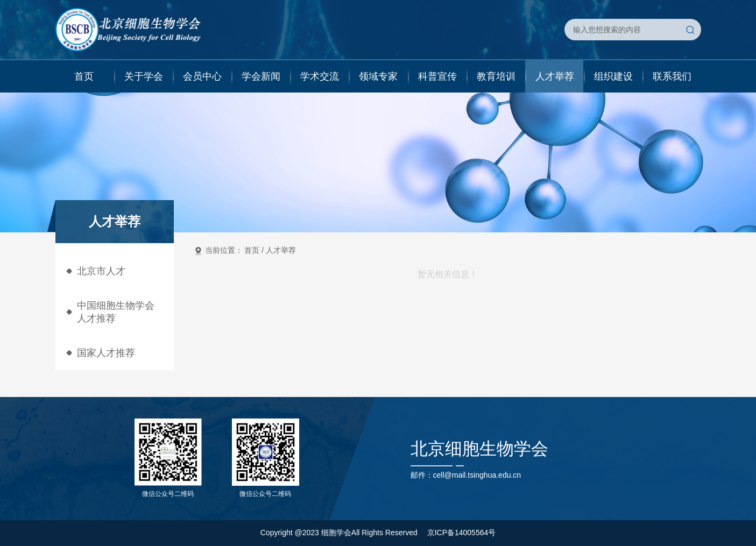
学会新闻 (261, 76)
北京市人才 (101, 271)
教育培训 (496, 76)
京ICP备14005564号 (462, 533)
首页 (84, 76)
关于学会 (144, 76)
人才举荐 (555, 76)
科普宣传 (437, 76)
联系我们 (672, 76)
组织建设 (613, 76)
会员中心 (202, 76)
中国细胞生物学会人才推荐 (116, 312)
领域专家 (378, 76)
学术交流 (320, 76)
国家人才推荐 (106, 353)
